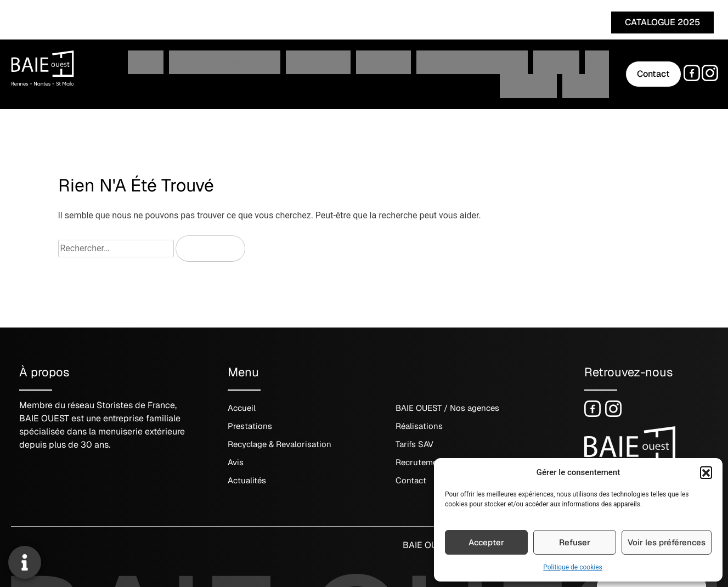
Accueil (112, 70)
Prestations (260, 70)
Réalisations (313, 70)
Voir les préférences (667, 542)
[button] (706, 472)
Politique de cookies (572, 567)
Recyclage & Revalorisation (389, 70)
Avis (492, 70)
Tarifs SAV (461, 70)
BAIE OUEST (428, 537)
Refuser (575, 542)
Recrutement (527, 70)
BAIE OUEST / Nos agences (180, 70)
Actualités (573, 70)
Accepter (486, 542)
